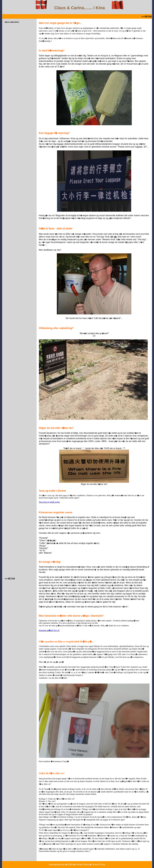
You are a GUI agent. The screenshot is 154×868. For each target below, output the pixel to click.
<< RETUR (10, 579)
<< (142, 17)
